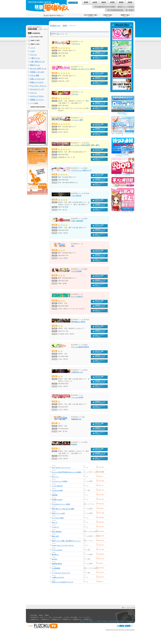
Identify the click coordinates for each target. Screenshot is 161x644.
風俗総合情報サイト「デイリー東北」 (123, 114)
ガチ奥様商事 (56, 568)
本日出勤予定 (34, 617)
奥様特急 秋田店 (57, 564)
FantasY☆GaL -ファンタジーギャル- (63, 545)
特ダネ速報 (74, 617)
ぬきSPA (55, 559)
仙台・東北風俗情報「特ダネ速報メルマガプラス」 (123, 155)
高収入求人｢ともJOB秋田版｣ (123, 175)
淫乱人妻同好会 (57, 532)
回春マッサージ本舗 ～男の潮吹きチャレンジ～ (66, 541)
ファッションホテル (84, 617)
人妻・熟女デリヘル (37, 62)
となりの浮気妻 (76, 271)
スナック (33, 93)
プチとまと (75, 94)
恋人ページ (55, 477)
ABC (73, 246)
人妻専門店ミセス (77, 372)
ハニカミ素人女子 (57, 486)
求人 (51, 617)
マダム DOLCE (76, 196)
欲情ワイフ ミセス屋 (58, 513)
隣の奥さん (55, 554)
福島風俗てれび (56, 619)
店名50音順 (34, 615)
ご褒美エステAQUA (58, 577)
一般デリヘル (35, 58)
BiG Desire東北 (58, 617)
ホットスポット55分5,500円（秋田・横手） (86, 145)
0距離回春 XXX (76, 419)
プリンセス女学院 (77, 397)
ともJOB (66, 617)
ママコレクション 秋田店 (60, 481)
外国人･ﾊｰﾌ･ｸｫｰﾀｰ (37, 82)
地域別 (41, 615)
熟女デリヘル (35, 65)
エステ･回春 (35, 75)
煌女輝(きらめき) (57, 500)
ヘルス (33, 51)
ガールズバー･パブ (37, 89)
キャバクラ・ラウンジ (38, 86)
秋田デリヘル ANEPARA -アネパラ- (63, 582)
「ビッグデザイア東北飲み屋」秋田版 (123, 212)
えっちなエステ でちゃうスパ (61, 573)
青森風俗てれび (78, 619)
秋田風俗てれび (55, 26)
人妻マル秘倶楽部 (77, 221)
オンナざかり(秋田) (58, 518)
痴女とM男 (55, 536)
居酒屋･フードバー (37, 100)
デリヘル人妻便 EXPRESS (80, 347)
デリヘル (33, 55)
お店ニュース (44, 617)
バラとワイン (76, 44)
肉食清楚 (55, 495)
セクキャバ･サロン (37, 96)
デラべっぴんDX (57, 550)
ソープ (33, 48)
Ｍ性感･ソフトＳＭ (37, 72)
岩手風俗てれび (67, 619)
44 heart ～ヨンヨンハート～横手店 (83, 69)
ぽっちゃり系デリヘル (38, 68)
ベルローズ (55, 527)
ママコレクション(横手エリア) (81, 170)
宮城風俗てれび (35, 619)
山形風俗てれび (46, 619)
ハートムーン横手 (77, 120)
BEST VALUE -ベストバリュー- (61, 468)
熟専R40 (74, 444)
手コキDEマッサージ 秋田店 (61, 504)
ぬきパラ (55, 522)
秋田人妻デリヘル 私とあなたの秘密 (63, 509)
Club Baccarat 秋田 (57, 490)
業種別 (65, 26)
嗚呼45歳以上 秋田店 (78, 322)
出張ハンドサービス (37, 79)
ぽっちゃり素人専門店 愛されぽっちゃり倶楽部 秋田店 (67, 472)
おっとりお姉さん (77, 296)
